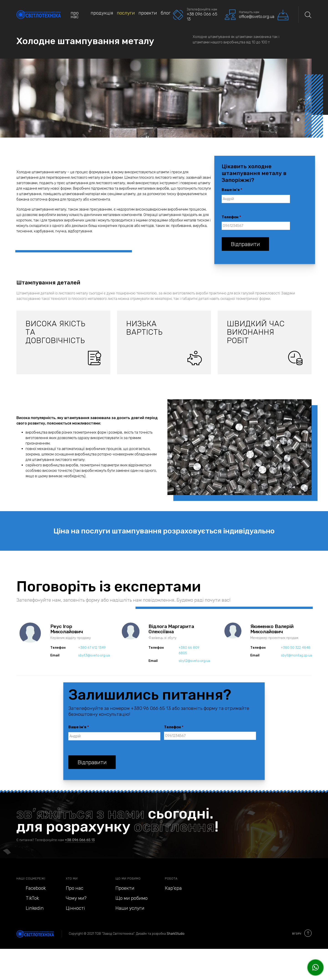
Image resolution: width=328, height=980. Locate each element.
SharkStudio (176, 934)
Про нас (75, 15)
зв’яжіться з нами (80, 814)
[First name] (256, 199)
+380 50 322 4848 (296, 648)
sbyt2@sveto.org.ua (194, 661)
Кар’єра (173, 888)
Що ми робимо (128, 878)
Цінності (75, 908)
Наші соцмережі (31, 878)
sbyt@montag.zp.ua (296, 655)
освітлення (174, 827)
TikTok (28, 898)
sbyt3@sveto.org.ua (94, 655)
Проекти (148, 13)
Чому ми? (76, 898)
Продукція (102, 13)
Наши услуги (130, 908)
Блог (166, 13)
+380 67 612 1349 (92, 648)
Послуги (126, 13)
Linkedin (30, 908)
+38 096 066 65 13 (80, 840)
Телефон (231, 217)
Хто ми (72, 878)
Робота (171, 878)
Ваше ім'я (232, 190)
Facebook (31, 888)
